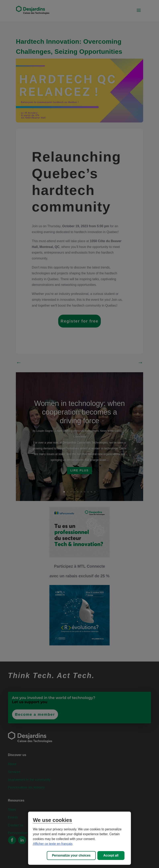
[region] (79, 838)
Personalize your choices (71, 855)
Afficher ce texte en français (53, 844)
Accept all (111, 855)
